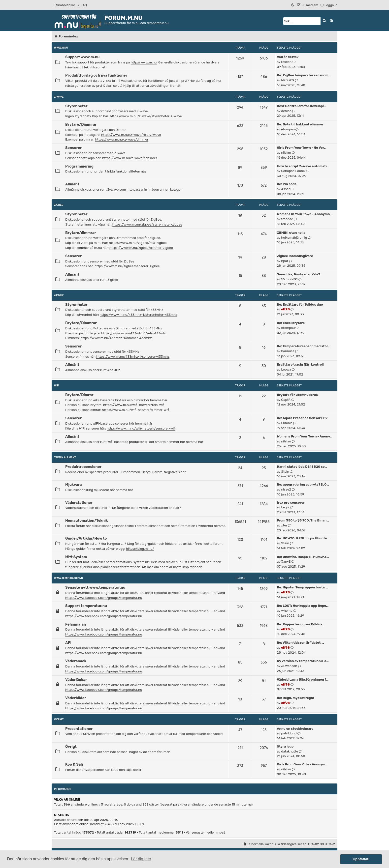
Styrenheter (76, 106)
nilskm (286, 153)
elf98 (285, 309)
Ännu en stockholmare (295, 729)
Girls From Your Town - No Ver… (302, 148)
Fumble (287, 423)
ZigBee (59, 205)
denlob (286, 111)
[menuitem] (82, 5)
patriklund (289, 733)
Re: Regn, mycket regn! (295, 698)
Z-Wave (59, 97)
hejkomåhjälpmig (294, 238)
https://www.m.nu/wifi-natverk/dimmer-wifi (136, 410)
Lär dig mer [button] (141, 859)
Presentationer (79, 729)
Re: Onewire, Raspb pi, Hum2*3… (303, 557)
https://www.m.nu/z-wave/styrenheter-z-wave (146, 116)
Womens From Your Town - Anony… (305, 436)
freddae (287, 219)
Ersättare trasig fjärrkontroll (300, 364)
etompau (288, 129)
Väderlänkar (76, 680)
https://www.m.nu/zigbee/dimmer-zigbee (141, 248)
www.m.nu (61, 48)
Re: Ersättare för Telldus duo (300, 304)
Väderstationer (79, 503)
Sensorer (73, 148)
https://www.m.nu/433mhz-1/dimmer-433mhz (116, 338)
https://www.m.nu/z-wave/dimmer (122, 139)
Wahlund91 (289, 279)
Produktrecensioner (83, 467)
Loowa (286, 369)
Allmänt (72, 184)
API (68, 643)
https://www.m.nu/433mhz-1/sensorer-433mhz (133, 357)
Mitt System (76, 557)
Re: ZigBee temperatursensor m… (304, 75)
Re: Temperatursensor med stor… (304, 346)
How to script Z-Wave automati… (303, 166)
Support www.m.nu (82, 57)
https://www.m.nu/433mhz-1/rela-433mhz (134, 333)
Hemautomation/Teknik (87, 521)
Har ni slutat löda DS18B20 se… (302, 467)
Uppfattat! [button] (361, 859)
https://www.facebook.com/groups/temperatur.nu (104, 598)
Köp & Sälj (74, 764)
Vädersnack (76, 661)
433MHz (59, 295)
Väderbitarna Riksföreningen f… (303, 680)
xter (284, 525)
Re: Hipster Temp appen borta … (302, 587)
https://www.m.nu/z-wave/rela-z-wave (131, 135)
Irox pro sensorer (291, 503)
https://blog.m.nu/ (140, 549)
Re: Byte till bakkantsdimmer (300, 124)
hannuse (288, 351)
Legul (285, 507)
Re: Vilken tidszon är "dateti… (300, 643)
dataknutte (290, 751)
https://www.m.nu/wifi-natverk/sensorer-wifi (141, 428)
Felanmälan (76, 624)
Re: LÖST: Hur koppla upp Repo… (303, 606)
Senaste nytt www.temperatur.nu (95, 587)
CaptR (286, 400)
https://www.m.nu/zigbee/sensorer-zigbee (127, 266)
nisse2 (286, 489)
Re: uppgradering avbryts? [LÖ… (303, 484)
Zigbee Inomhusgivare (295, 256)
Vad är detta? (288, 57)
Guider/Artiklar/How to (86, 538)
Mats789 (288, 80)
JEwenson (289, 666)
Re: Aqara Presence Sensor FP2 (302, 418)
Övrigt (59, 719)
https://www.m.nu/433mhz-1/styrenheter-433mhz (139, 315)
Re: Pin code (287, 184)
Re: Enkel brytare (291, 323)
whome (287, 611)
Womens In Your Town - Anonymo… (305, 214)
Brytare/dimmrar (81, 233)
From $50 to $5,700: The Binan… (303, 520)
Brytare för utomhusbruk (297, 395)
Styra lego (285, 746)
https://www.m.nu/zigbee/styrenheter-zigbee (147, 224)
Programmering (79, 166)
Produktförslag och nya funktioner (96, 75)
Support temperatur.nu (86, 606)
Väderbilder (76, 698)
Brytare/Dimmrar (81, 124)
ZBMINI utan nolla (291, 233)
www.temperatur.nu (68, 578)
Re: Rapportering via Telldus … (301, 624)
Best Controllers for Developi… (302, 106)
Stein (285, 472)
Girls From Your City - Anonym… (302, 764)
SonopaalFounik (293, 171)
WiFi (57, 386)
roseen (286, 62)
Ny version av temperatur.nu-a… (303, 661)
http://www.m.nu (144, 62)
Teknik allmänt (65, 457)
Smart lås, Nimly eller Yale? (298, 274)
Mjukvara (73, 485)
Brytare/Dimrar (79, 395)
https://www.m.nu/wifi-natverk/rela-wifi (134, 405)
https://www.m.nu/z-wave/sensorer (130, 158)
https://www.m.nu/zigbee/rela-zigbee (138, 243)
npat (285, 261)
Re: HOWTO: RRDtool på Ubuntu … (304, 538)
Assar (285, 189)
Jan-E (286, 562)
